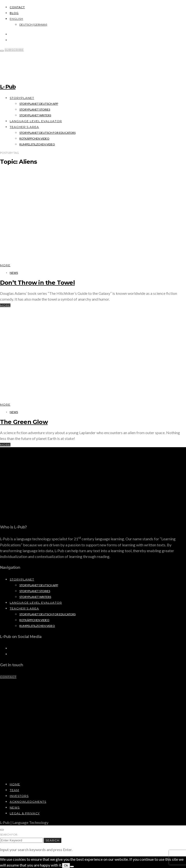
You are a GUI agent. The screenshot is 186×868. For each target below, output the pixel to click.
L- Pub (8, 87)
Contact (17, 7)
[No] (72, 867)
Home (15, 784)
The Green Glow (24, 422)
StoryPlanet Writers (35, 115)
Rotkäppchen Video (34, 138)
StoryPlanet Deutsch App (39, 104)
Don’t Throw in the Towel (37, 283)
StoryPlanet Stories (35, 109)
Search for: (9, 835)
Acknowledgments (28, 802)
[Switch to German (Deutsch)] (33, 25)
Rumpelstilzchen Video (37, 144)
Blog (14, 13)
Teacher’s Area (24, 127)
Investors (19, 796)
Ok (66, 865)
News (14, 273)
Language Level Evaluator (36, 121)
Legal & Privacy (25, 813)
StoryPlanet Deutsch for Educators (47, 133)
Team (14, 790)
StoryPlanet (22, 98)
